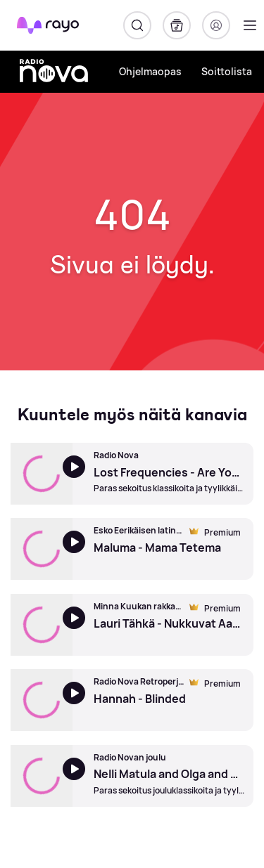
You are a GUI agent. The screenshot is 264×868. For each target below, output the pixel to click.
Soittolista (227, 71)
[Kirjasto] (177, 25)
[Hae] (137, 25)
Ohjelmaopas (150, 71)
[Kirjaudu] (216, 25)
